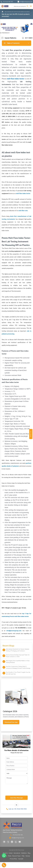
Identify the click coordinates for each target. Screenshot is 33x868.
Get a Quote (31, 434)
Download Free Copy (11, 722)
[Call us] (4, 865)
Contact (11, 853)
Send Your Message (16, 798)
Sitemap (28, 856)
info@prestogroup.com (25, 2)
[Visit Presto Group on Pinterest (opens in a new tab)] (12, 842)
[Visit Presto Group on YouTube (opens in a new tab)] (20, 842)
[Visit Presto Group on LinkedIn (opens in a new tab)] (16, 842)
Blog (6, 12)
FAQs (23, 856)
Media (10, 856)
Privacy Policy (13, 859)
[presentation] (19, 789)
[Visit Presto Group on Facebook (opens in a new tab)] (4, 842)
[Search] (27, 6)
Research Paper (17, 856)
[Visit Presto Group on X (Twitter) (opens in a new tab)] (8, 842)
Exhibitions (24, 853)
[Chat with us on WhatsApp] (4, 856)
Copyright (21, 859)
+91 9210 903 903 (7, 2)
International (17, 853)
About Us (5, 853)
